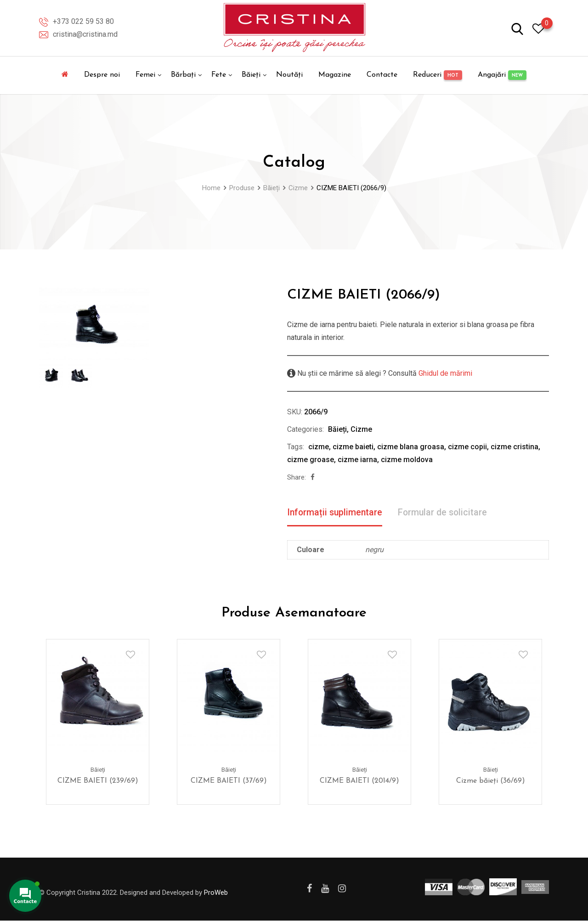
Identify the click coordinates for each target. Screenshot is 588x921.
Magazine (335, 75)
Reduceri (438, 75)
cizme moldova (407, 460)
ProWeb (216, 893)
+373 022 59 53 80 (83, 21)
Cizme (361, 429)
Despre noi (102, 75)
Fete (219, 75)
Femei (145, 75)
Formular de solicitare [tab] (446, 513)
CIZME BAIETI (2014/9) (359, 781)
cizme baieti (353, 447)
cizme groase (311, 460)
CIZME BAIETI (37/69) (229, 781)
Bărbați (183, 75)
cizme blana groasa (411, 447)
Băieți (251, 75)
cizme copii (467, 447)
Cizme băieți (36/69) (491, 781)
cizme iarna (357, 460)
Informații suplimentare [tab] (336, 513)
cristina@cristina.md (85, 34)
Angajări (502, 75)
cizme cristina (514, 447)
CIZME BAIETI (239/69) (98, 781)
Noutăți (289, 75)
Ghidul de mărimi (444, 373)
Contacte (382, 75)
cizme (319, 447)
